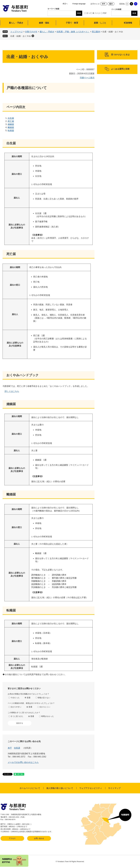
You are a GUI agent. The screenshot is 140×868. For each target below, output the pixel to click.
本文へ (65, 4)
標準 (104, 4)
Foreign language (79, 4)
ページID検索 (116, 9)
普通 (29, 698)
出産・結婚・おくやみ (21, 36)
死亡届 (11, 121)
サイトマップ (114, 788)
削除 (33, 36)
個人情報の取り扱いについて (60, 788)
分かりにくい (45, 707)
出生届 (11, 118)
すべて (89, 13)
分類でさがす (31, 32)
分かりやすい (16, 707)
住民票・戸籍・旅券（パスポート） (73, 32)
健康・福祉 (44, 23)
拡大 (111, 4)
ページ (97, 13)
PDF (105, 13)
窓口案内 (96, 32)
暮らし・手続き (16, 23)
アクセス (12, 838)
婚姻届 (11, 124)
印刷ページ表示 (87, 78)
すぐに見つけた (17, 716)
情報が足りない (44, 698)
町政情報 (128, 23)
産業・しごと (100, 23)
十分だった (15, 698)
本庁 (10, 748)
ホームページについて (30, 788)
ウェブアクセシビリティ (91, 788)
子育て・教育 (72, 23)
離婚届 (11, 127)
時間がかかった (48, 716)
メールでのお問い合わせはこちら (23, 762)
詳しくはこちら (12, 391)
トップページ (16, 32)
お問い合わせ (39, 838)
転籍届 (11, 130)
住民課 (17, 748)
